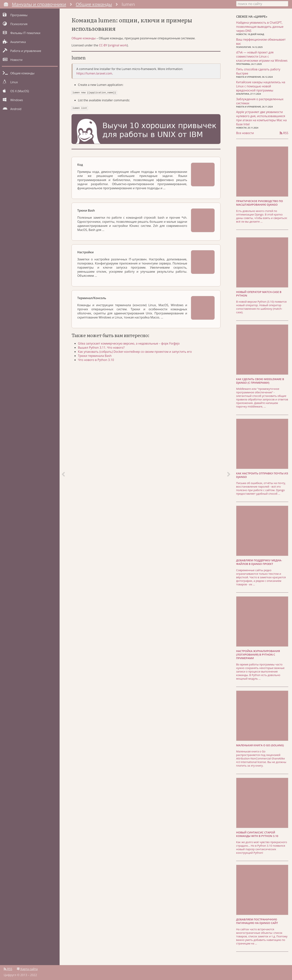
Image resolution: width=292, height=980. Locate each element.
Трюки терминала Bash (96, 357)
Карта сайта (27, 968)
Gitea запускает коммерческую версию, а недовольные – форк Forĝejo (130, 345)
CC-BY (103, 47)
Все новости (245, 133)
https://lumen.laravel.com (94, 76)
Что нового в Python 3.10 (97, 361)
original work (118, 47)
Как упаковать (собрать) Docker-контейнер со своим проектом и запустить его (136, 353)
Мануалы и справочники (39, 4)
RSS (284, 133)
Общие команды (94, 4)
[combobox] (262, 4)
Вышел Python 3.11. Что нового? (102, 349)
